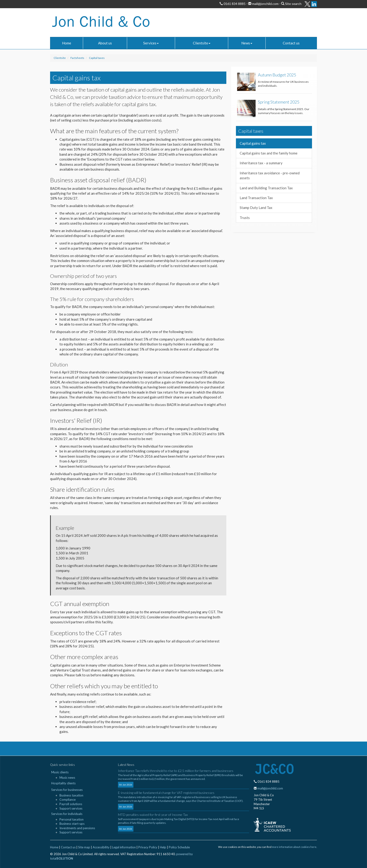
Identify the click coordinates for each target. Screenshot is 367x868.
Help (163, 847)
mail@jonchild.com (265, 4)
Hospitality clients (63, 783)
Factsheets (77, 58)
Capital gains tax (253, 143)
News (247, 43)
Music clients (60, 772)
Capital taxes (97, 58)
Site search (293, 4)
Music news (67, 778)
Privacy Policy (148, 847)
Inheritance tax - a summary (261, 163)
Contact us (291, 43)
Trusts (245, 218)
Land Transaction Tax (256, 198)
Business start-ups (72, 824)
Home (67, 43)
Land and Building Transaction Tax (266, 188)
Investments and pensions (77, 828)
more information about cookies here (294, 847)
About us (105, 43)
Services (151, 43)
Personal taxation (72, 819)
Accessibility (101, 847)
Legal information (124, 847)
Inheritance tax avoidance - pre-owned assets (270, 175)
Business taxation (71, 795)
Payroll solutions (71, 804)
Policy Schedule (179, 847)
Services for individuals (67, 814)
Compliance (68, 800)
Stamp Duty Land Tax (256, 208)
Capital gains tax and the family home (269, 153)
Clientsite (202, 43)
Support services (71, 808)
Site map (84, 847)
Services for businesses (67, 790)
